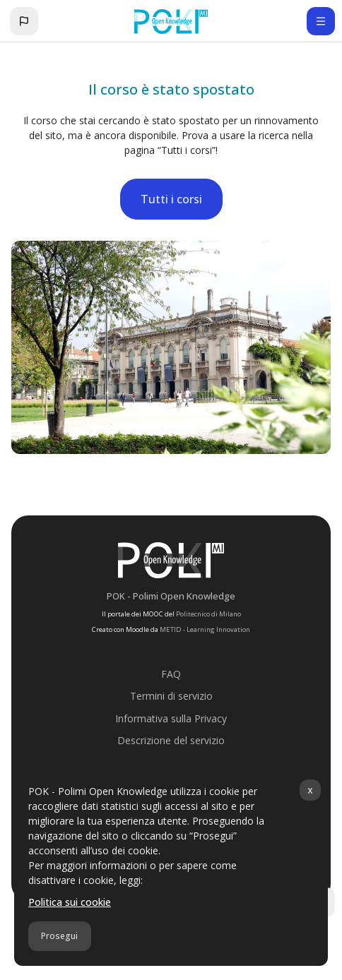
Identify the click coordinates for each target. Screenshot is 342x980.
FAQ (171, 674)
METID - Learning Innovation (205, 629)
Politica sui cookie (70, 902)
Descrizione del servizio (171, 740)
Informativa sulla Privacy (171, 718)
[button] (24, 21)
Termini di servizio (171, 696)
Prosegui (59, 936)
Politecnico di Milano (208, 614)
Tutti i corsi (171, 199)
